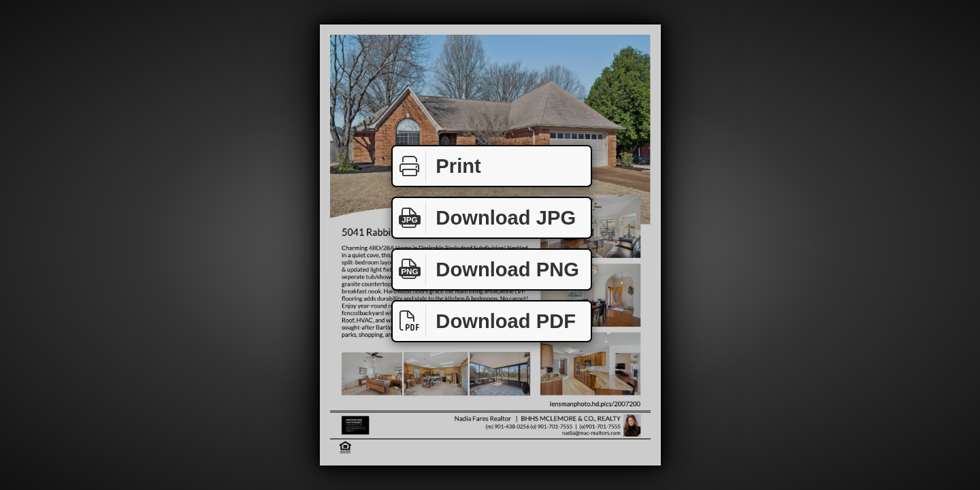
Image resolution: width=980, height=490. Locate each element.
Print (437, 166)
